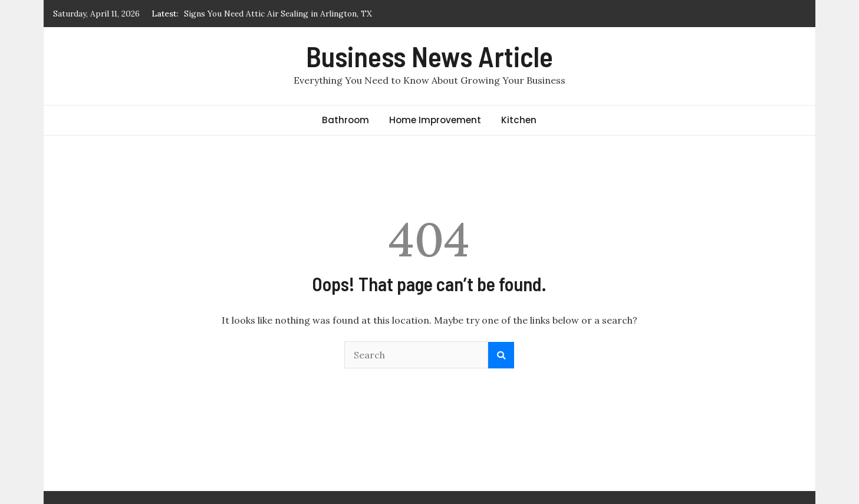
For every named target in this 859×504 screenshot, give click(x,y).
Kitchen (519, 120)
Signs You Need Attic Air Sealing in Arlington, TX (278, 14)
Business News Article (429, 56)
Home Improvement (435, 120)
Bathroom (345, 120)
